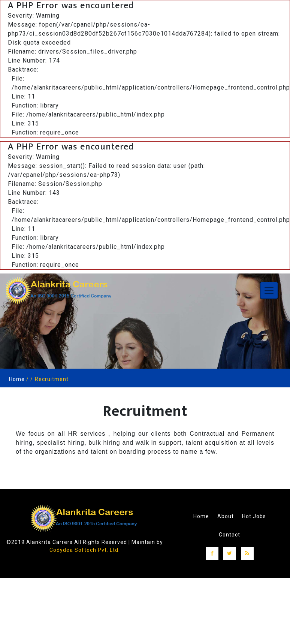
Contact (229, 534)
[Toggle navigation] (269, 290)
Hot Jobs (254, 516)
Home (17, 379)
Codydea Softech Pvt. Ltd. (84, 550)
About (226, 516)
